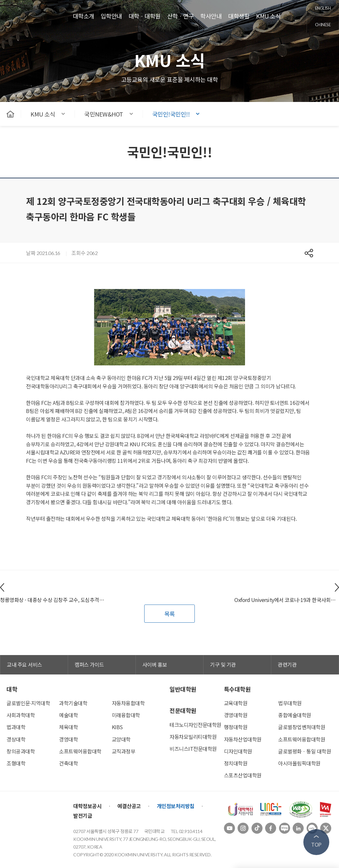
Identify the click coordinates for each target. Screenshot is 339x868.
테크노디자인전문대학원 (195, 725)
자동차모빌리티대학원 (193, 737)
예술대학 (68, 715)
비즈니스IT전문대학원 (193, 749)
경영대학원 (236, 715)
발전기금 (83, 816)
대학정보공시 (87, 806)
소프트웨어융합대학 (80, 751)
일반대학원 (183, 689)
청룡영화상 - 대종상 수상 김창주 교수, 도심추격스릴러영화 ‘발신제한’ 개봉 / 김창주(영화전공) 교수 (52, 600)
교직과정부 (124, 751)
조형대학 (16, 763)
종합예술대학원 (295, 715)
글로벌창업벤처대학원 (302, 727)
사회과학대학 (21, 715)
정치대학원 (236, 763)
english (323, 8)
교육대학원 (236, 703)
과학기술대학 (73, 703)
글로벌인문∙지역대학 (28, 703)
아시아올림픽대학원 (299, 763)
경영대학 (68, 739)
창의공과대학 (21, 751)
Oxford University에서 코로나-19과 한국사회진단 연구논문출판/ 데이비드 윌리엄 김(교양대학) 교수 (287, 600)
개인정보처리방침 (176, 806)
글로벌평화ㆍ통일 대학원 (304, 751)
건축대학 (68, 763)
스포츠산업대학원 (243, 775)
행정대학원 (236, 727)
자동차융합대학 (128, 703)
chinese (323, 25)
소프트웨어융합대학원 (302, 739)
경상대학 (16, 739)
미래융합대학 (126, 715)
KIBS (117, 727)
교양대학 (121, 739)
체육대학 (68, 727)
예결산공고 (129, 806)
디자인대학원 (238, 751)
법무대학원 (290, 703)
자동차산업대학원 (243, 739)
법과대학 (16, 727)
